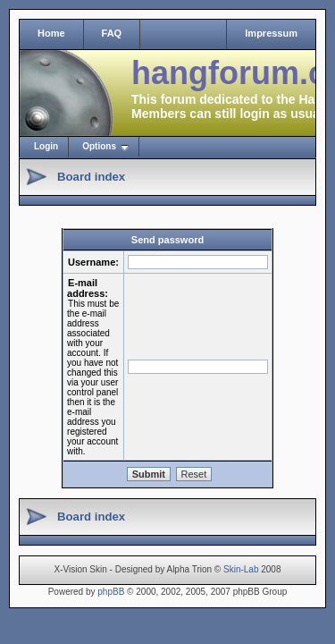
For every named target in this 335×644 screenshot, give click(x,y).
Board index (91, 177)
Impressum (271, 33)
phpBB (111, 592)
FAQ (112, 33)
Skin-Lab (241, 569)
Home (51, 33)
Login (46, 146)
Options (99, 146)
